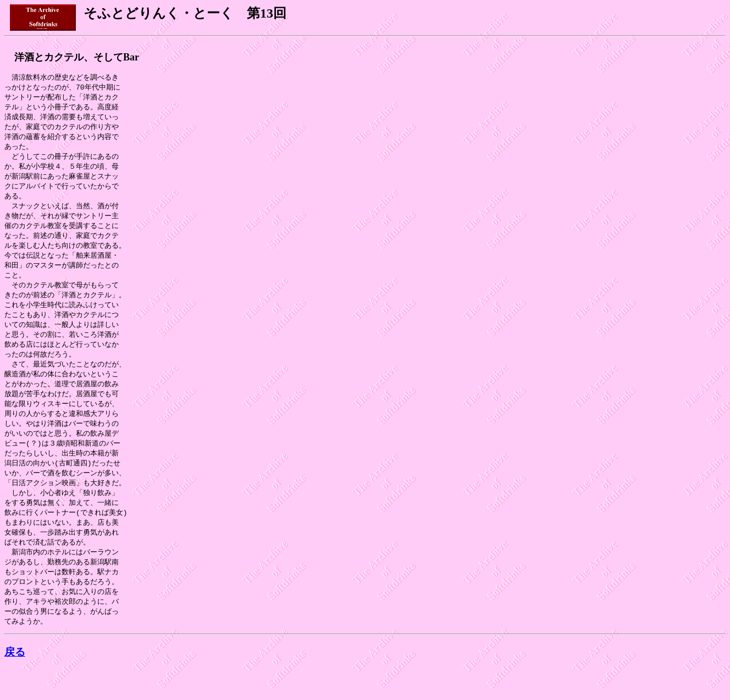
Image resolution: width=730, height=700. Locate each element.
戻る (15, 683)
